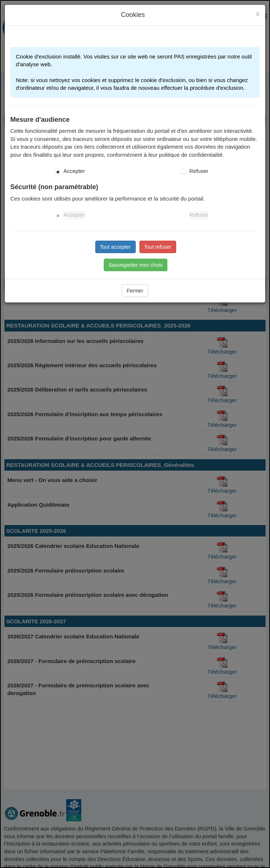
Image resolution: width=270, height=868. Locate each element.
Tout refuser (158, 247)
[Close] (257, 14)
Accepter (74, 171)
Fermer (135, 291)
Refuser (199, 171)
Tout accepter (116, 247)
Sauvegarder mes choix (136, 265)
